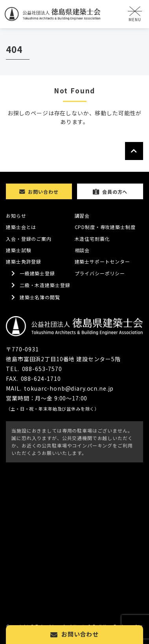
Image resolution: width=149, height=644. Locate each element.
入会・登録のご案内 (29, 239)
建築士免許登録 (24, 261)
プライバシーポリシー (100, 273)
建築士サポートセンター (102, 261)
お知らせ (16, 216)
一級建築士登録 (37, 273)
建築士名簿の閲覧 (40, 297)
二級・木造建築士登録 (45, 285)
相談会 (82, 250)
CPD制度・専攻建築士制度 (105, 227)
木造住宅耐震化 (92, 239)
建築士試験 (18, 250)
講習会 (82, 216)
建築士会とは (21, 227)
